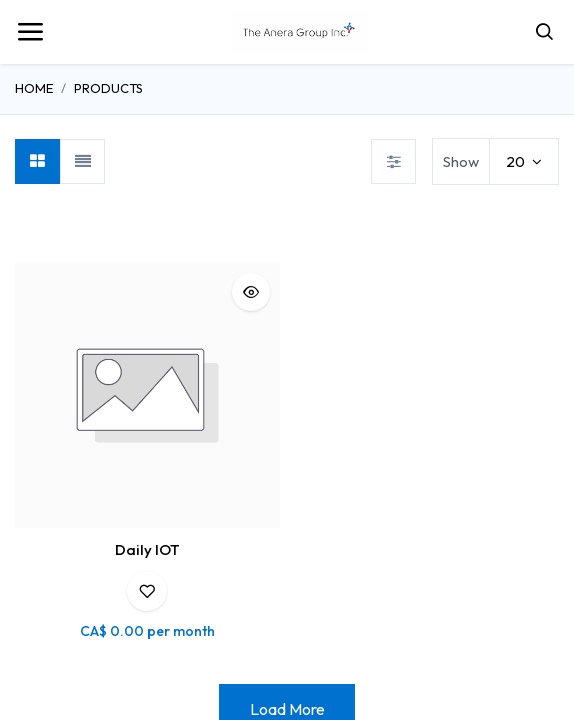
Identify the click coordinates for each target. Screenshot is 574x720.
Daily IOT (147, 549)
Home (34, 88)
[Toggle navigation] (30, 32)
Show (461, 161)
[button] (251, 292)
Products (108, 88)
